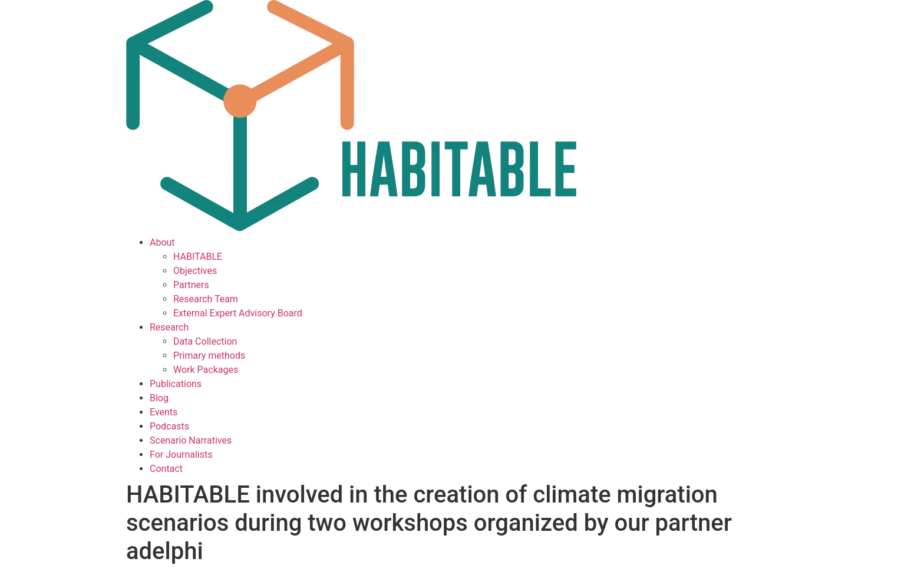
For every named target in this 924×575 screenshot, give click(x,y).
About (162, 242)
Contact (166, 469)
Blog (159, 398)
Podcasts (169, 426)
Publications (176, 384)
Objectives (195, 271)
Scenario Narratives (191, 440)
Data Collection (205, 341)
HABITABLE (198, 257)
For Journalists (181, 455)
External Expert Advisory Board (238, 313)
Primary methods (209, 356)
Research (169, 327)
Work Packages (206, 370)
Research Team (206, 299)
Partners (191, 285)
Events (164, 412)
